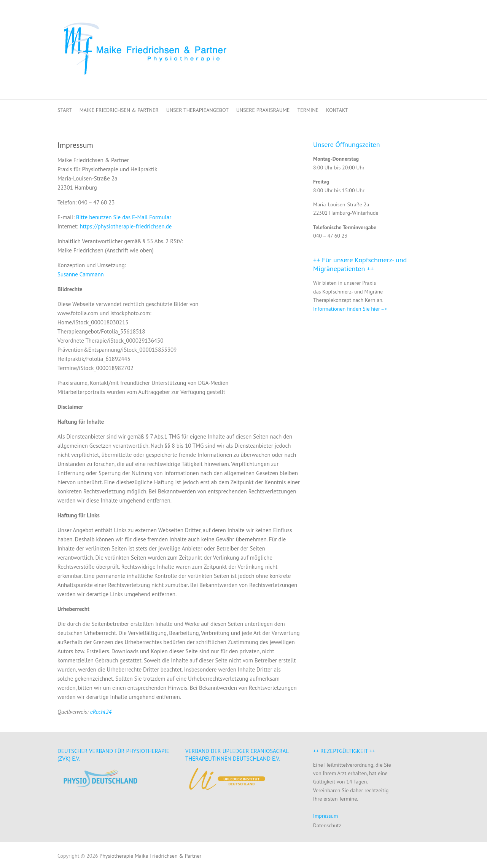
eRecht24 (101, 712)
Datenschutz (327, 825)
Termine (308, 110)
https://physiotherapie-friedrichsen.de (126, 226)
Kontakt (337, 110)
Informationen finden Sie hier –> (350, 309)
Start (65, 110)
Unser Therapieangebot (197, 110)
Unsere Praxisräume (263, 110)
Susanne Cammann (81, 274)
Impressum (326, 816)
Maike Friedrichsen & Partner (119, 110)
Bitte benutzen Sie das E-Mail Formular (124, 217)
